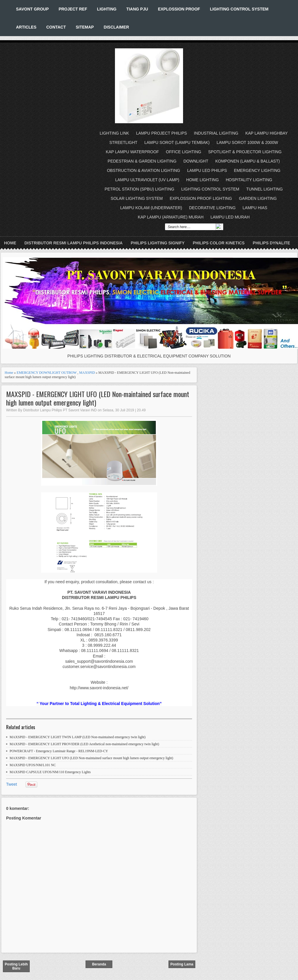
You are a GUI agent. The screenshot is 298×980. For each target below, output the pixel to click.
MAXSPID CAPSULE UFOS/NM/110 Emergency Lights (50, 772)
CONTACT (56, 27)
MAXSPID (87, 373)
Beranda (99, 964)
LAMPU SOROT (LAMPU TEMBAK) (177, 142)
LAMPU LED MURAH (230, 217)
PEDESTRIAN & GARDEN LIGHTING (142, 161)
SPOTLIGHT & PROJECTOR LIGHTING (245, 152)
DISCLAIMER (116, 27)
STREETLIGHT (123, 142)
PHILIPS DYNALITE (272, 243)
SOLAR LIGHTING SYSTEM (137, 198)
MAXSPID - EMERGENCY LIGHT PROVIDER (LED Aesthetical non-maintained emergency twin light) (84, 744)
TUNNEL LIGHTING (265, 189)
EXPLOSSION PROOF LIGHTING (201, 198)
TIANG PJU (137, 9)
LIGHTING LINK (115, 133)
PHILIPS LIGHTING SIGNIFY (158, 243)
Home (10, 243)
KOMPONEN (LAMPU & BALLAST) (248, 161)
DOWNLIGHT (196, 161)
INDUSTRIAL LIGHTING (216, 133)
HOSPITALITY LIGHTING (249, 180)
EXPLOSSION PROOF (179, 9)
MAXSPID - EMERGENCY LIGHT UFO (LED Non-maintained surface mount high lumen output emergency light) (98, 398)
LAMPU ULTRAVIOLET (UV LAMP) (147, 180)
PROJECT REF (73, 9)
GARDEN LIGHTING (258, 198)
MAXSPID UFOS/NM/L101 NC (33, 765)
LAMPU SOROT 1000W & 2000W (247, 142)
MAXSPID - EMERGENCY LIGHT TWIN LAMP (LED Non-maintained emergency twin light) (78, 737)
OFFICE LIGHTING (183, 152)
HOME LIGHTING (203, 180)
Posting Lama (182, 964)
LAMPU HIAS (255, 208)
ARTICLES (26, 27)
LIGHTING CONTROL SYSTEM (239, 9)
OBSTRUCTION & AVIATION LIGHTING (143, 170)
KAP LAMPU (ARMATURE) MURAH (171, 217)
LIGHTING (107, 9)
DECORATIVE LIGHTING (212, 208)
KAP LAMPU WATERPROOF (133, 152)
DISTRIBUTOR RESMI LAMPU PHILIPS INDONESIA (73, 243)
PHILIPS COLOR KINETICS (219, 243)
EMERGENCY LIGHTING (257, 170)
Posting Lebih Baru (16, 966)
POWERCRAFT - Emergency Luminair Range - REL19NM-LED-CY (59, 751)
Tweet (11, 784)
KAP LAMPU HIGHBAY (267, 133)
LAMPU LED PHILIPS (207, 170)
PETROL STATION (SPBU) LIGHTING (140, 189)
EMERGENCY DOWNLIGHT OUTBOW (47, 373)
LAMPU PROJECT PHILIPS (162, 133)
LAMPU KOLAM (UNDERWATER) (151, 208)
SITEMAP (85, 27)
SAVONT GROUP (32, 9)
